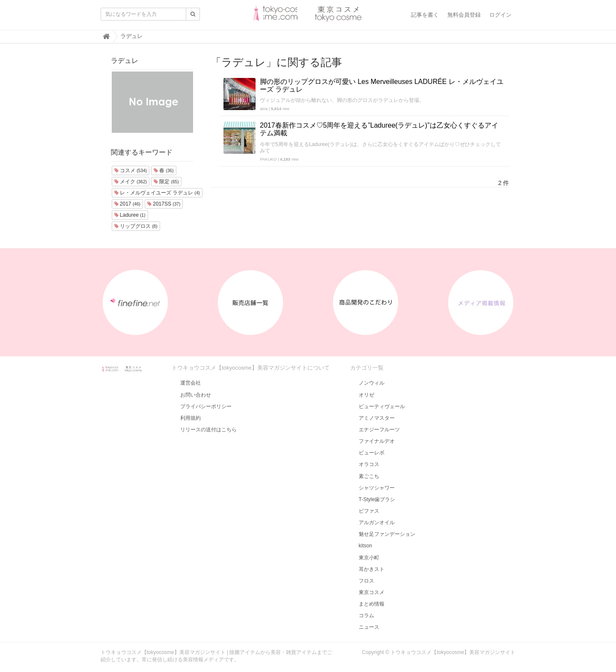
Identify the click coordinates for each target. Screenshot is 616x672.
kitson (365, 546)
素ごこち (369, 476)
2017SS (164, 204)
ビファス (369, 511)
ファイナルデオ (377, 441)
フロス (366, 581)
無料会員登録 (464, 15)
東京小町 (369, 558)
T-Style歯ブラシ (377, 499)
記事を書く (425, 15)
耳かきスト (372, 569)
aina (264, 109)
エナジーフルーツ (379, 430)
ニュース (369, 627)
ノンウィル (372, 383)
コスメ (131, 170)
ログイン (500, 15)
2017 (128, 204)
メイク (131, 182)
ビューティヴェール (382, 406)
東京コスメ (372, 592)
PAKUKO (268, 159)
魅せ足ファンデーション (387, 534)
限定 (166, 182)
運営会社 (190, 383)
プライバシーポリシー (206, 406)
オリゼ (366, 395)
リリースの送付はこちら (208, 430)
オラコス (369, 464)
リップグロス (136, 226)
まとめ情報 (372, 604)
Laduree (130, 215)
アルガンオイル (377, 523)
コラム (366, 615)
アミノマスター (377, 418)
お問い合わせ (196, 395)
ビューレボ (372, 453)
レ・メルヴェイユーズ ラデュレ (157, 193)
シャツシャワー (377, 488)
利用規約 (190, 418)
